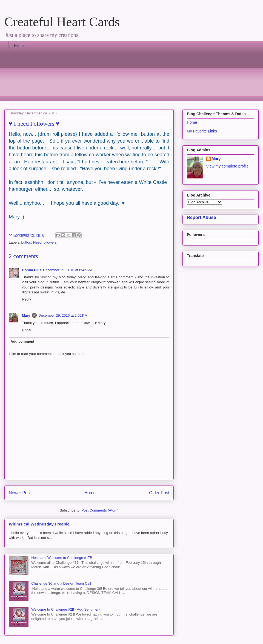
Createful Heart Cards (62, 22)
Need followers (45, 242)
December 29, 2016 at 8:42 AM (67, 270)
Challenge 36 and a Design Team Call (61, 583)
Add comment (23, 341)
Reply (26, 299)
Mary (26, 315)
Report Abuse (201, 217)
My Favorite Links (202, 131)
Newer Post (20, 493)
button (26, 242)
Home (19, 46)
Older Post (159, 493)
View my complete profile (228, 166)
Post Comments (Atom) (100, 510)
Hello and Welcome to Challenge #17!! (62, 558)
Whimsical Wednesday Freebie (39, 524)
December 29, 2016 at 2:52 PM (63, 315)
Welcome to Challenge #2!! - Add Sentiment (66, 609)
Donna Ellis (32, 270)
